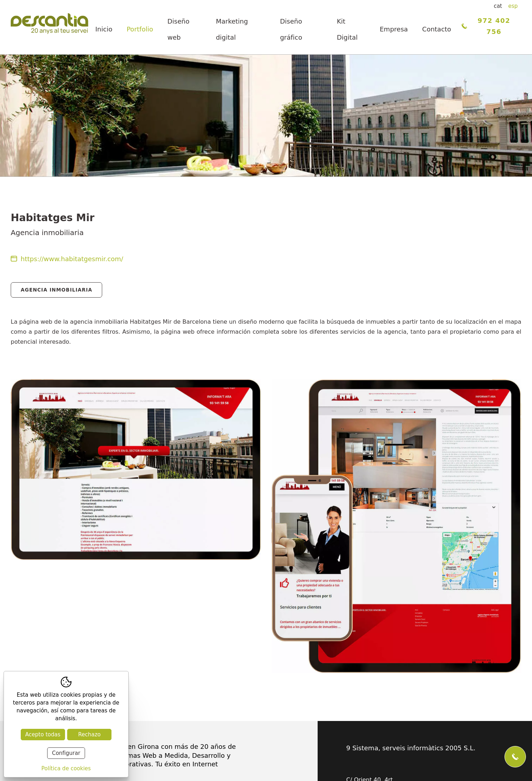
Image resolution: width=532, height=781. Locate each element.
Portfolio (140, 29)
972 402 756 (486, 26)
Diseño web (178, 29)
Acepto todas (43, 735)
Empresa (394, 29)
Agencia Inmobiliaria (56, 290)
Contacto (437, 29)
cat (498, 6)
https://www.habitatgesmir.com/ (67, 259)
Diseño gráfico (291, 29)
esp (513, 6)
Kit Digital (347, 29)
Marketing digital (232, 29)
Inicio (104, 29)
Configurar (66, 753)
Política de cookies (66, 768)
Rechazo (90, 735)
